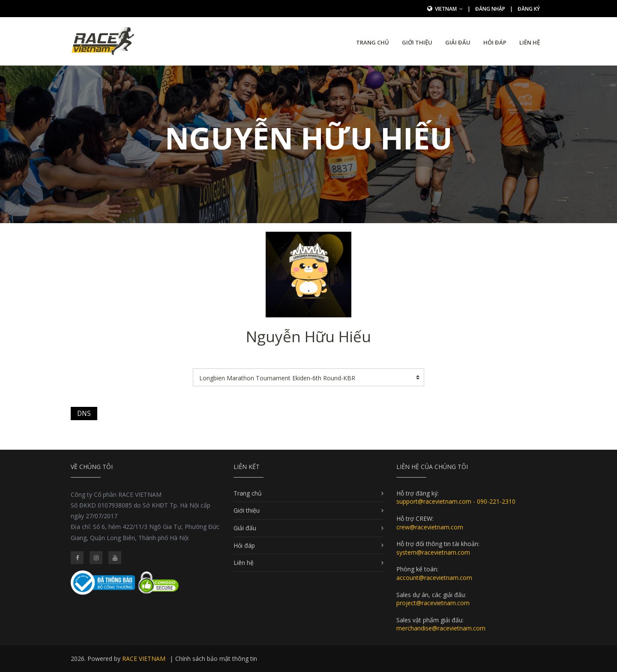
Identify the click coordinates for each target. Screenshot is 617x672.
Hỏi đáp (495, 42)
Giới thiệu (417, 42)
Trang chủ (373, 42)
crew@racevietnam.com (430, 527)
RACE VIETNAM (144, 659)
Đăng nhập (490, 9)
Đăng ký (529, 9)
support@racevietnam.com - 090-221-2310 (456, 501)
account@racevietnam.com (434, 578)
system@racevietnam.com (433, 552)
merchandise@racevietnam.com (441, 628)
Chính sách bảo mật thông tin (216, 659)
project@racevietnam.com (433, 603)
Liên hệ (530, 42)
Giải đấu (458, 42)
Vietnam (449, 9)
